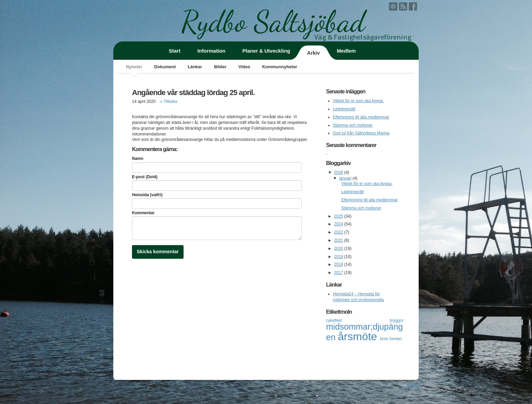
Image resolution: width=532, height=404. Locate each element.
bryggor (396, 320)
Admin (413, 386)
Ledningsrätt (344, 109)
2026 (339, 172)
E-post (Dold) (145, 177)
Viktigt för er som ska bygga (358, 101)
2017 (339, 273)
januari (345, 178)
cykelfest (358, 320)
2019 (339, 257)
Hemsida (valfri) (147, 195)
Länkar (195, 67)
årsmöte (359, 336)
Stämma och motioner (353, 125)
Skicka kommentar (158, 252)
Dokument (165, 67)
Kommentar (143, 213)
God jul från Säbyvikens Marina (361, 133)
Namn (138, 159)
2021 (339, 240)
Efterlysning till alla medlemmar (361, 117)
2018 (339, 264)
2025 (339, 216)
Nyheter (134, 67)
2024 (339, 224)
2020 (339, 249)
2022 (339, 232)
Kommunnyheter (280, 67)
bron (385, 339)
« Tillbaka (169, 102)
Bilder (220, 67)
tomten (396, 339)
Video (244, 67)
